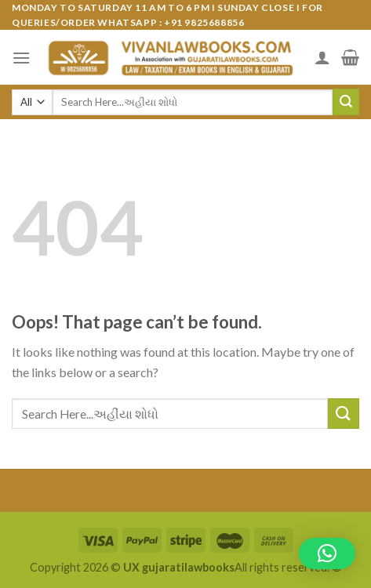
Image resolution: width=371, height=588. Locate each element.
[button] (327, 554)
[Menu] (21, 58)
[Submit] (346, 102)
